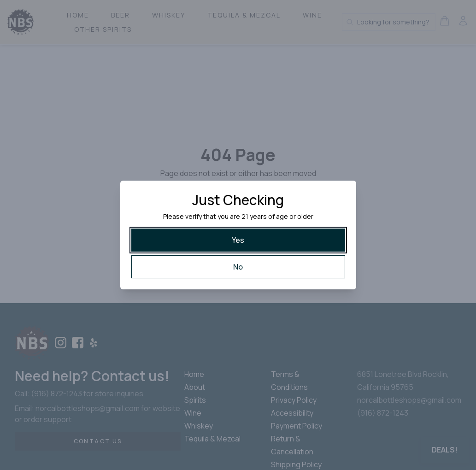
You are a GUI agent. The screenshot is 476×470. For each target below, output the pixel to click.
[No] (238, 267)
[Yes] (238, 240)
